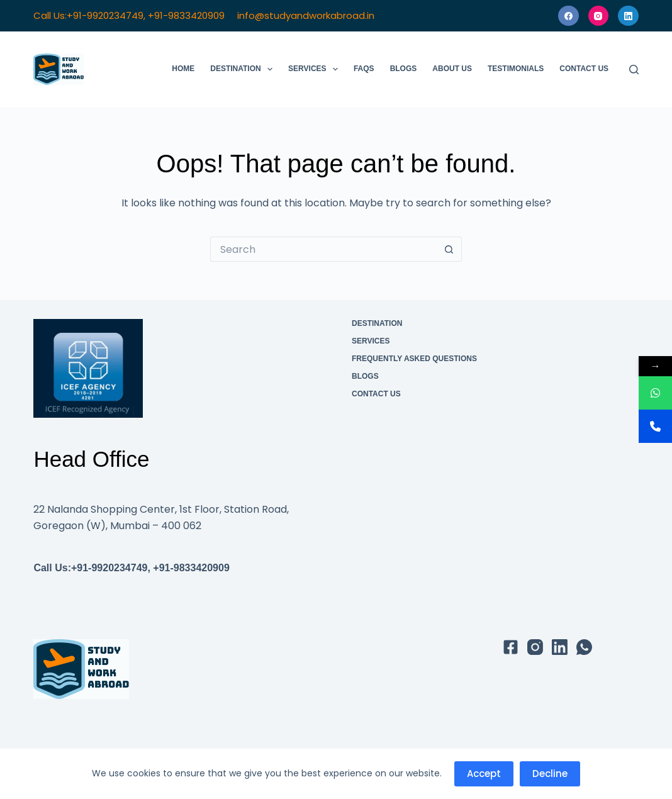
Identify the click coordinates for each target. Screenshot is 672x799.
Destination (244, 69)
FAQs (364, 69)
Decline (550, 774)
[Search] (634, 70)
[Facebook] (568, 16)
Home (183, 69)
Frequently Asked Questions (414, 359)
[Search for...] (323, 249)
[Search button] (449, 249)
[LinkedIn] (628, 16)
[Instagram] (599, 16)
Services (316, 69)
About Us (452, 69)
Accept (484, 774)
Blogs (404, 69)
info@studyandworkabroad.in (306, 15)
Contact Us (584, 69)
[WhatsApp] (584, 647)
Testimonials (516, 69)
